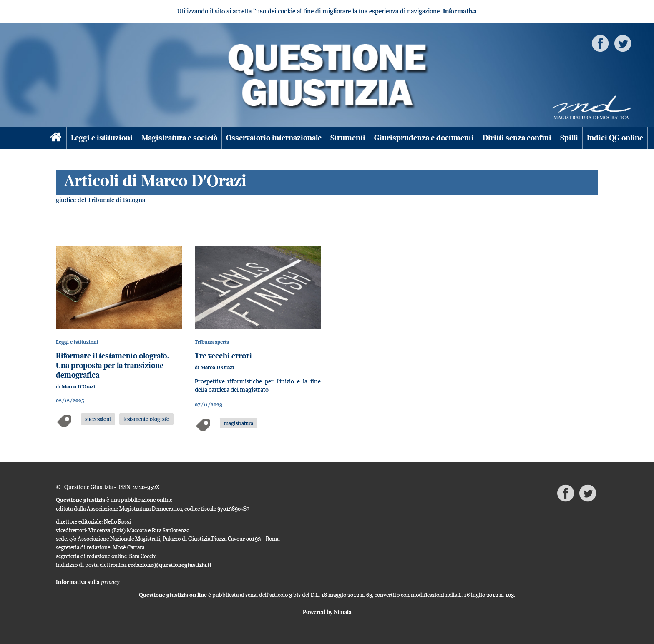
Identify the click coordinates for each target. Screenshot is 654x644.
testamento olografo (146, 419)
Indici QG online (615, 138)
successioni (98, 419)
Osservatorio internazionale (274, 138)
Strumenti (348, 138)
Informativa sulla (88, 582)
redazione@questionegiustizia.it (170, 565)
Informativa (460, 11)
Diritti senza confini (517, 138)
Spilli (569, 138)
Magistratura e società (179, 138)
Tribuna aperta (212, 342)
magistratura (239, 423)
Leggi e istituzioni (102, 138)
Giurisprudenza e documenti (424, 138)
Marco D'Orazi (78, 387)
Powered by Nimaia (327, 612)
